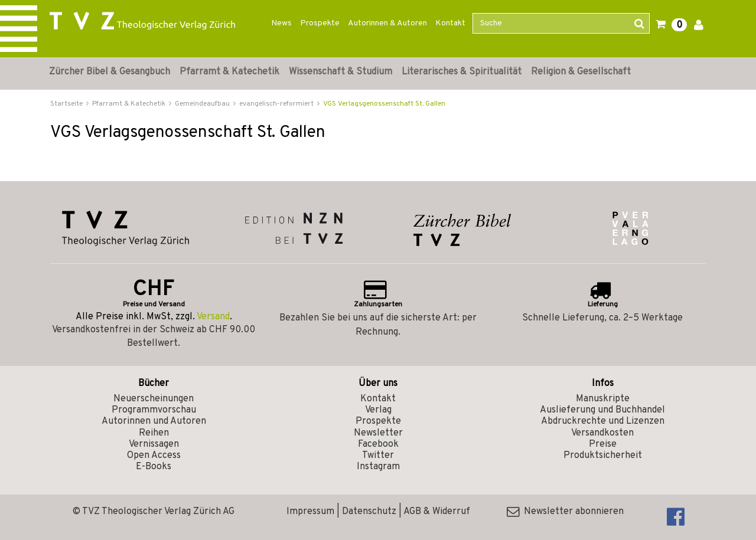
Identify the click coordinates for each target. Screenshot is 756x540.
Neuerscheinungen (154, 399)
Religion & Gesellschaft (581, 72)
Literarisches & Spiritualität (462, 72)
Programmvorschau (154, 410)
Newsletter (378, 433)
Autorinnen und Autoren (154, 421)
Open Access (154, 456)
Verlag (378, 410)
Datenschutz (369, 512)
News (281, 23)
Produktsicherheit (603, 456)
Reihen (154, 433)
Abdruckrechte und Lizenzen (603, 421)
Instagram (378, 467)
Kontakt (450, 23)
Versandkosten (602, 433)
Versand (213, 317)
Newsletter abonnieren (565, 512)
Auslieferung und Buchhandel (602, 410)
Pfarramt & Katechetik (229, 72)
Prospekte (320, 23)
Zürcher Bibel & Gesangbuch (110, 72)
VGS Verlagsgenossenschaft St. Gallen (384, 104)
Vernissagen (154, 444)
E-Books (154, 467)
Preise (603, 444)
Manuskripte (603, 399)
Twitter (378, 456)
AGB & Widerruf (437, 512)
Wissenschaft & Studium (340, 72)
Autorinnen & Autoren (387, 23)
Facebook (378, 444)
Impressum (310, 512)
